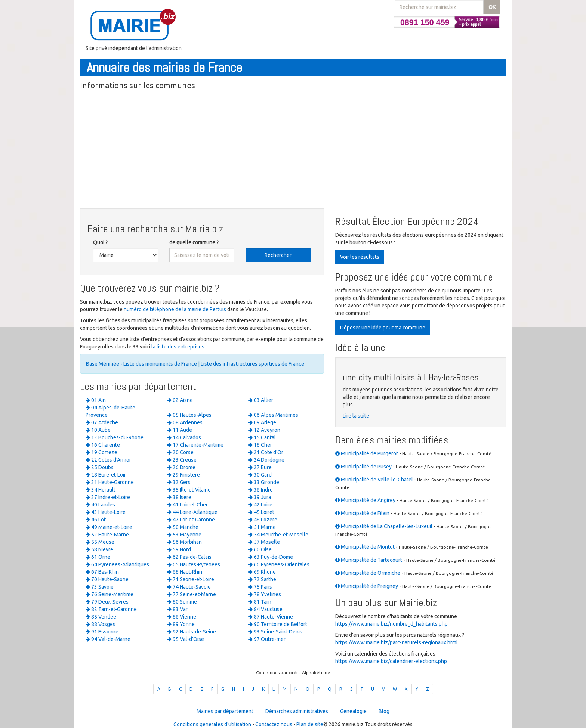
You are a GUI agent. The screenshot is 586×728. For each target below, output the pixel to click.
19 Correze (101, 452)
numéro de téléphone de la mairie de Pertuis (175, 309)
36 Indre (260, 490)
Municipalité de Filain (362, 513)
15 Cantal (262, 437)
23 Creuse (182, 460)
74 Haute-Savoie (189, 587)
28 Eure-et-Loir (106, 475)
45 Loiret (261, 512)
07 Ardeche (102, 422)
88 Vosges (101, 624)
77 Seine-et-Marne (192, 594)
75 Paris (260, 587)
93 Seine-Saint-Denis (275, 632)
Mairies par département (225, 711)
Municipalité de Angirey (365, 500)
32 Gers (179, 482)
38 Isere (179, 497)
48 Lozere (263, 520)
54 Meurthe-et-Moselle (278, 535)
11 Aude (180, 430)
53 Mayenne (184, 535)
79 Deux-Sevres (107, 602)
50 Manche (183, 527)
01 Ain (96, 400)
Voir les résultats (360, 257)
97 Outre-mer (267, 639)
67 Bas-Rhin (102, 572)
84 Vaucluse (265, 609)
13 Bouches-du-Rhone (115, 437)
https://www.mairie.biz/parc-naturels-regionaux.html (397, 642)
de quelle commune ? (194, 242)
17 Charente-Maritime (195, 445)
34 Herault (101, 490)
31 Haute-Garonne (110, 482)
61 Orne (98, 557)
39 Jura (260, 497)
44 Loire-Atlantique (192, 512)
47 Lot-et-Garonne (191, 520)
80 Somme (182, 602)
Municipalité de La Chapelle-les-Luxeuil (384, 526)
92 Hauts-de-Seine (192, 632)
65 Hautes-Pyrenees (194, 564)
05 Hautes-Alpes (189, 415)
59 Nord (179, 549)
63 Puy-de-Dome (271, 557)
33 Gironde (264, 482)
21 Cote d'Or (266, 452)
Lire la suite (356, 416)
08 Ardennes (185, 422)
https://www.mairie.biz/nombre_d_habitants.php (391, 624)
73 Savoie (100, 587)
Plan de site (310, 724)
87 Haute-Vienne (271, 617)
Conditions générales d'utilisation (212, 724)
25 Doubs (100, 467)
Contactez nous (274, 724)
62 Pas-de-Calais (189, 557)
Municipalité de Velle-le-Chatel (374, 480)
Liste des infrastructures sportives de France (252, 364)
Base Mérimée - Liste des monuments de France (141, 364)
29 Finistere (183, 475)
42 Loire (260, 505)
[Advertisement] (293, 151)
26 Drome (181, 467)
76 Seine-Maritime (110, 594)
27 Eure (260, 467)
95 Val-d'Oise (186, 639)
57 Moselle (264, 542)
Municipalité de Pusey (363, 467)
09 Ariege (262, 422)
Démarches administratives (297, 711)
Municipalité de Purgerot (367, 453)
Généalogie (353, 711)
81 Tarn (260, 602)
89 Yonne (181, 624)
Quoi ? (100, 242)
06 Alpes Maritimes (273, 415)
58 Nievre (99, 549)
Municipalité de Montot (365, 547)
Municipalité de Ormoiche (368, 573)
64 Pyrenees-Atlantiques (117, 564)
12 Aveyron (264, 430)
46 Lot (96, 520)
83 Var (177, 609)
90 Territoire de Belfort (278, 624)
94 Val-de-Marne (108, 639)
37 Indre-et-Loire (108, 497)
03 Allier (261, 400)
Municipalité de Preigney (367, 586)
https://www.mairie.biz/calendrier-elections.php (391, 661)
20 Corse (180, 452)
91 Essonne (102, 632)
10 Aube (98, 430)
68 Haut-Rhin (185, 572)
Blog (384, 711)
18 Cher (260, 445)
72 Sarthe (262, 579)
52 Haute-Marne (107, 535)
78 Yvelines (265, 594)
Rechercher (278, 255)
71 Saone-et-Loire (191, 579)
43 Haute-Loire (106, 512)
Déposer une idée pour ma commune (383, 328)
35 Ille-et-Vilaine (189, 490)
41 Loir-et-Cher (187, 505)
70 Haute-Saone (107, 579)
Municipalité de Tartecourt (369, 560)
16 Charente (103, 445)
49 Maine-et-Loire (109, 527)
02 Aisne (180, 400)
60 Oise (260, 549)
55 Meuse (100, 542)
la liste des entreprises (178, 347)
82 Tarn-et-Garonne (111, 609)
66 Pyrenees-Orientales (279, 564)
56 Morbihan (184, 542)
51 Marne (262, 527)
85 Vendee (101, 617)
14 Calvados (184, 437)
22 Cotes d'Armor (108, 460)
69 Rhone (262, 572)
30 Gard (260, 475)
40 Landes (100, 505)
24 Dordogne (266, 460)
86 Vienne (182, 617)
